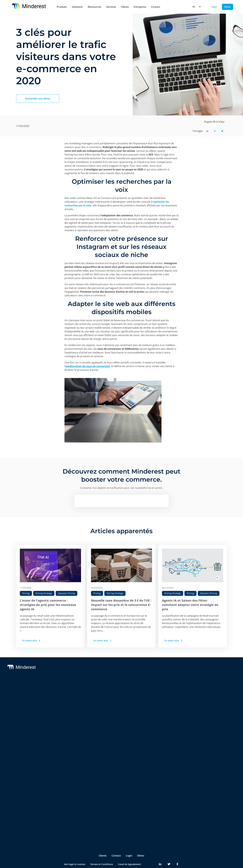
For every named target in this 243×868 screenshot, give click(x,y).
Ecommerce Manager (68, 825)
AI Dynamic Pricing (67, 707)
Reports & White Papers (215, 700)
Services (111, 7)
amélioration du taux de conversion (88, 366)
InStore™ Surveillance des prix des (73, 746)
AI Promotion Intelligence (71, 726)
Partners (163, 694)
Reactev (27, 694)
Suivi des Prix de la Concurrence (74, 695)
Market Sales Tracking (69, 732)
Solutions (77, 7)
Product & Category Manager (72, 819)
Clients (125, 7)
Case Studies (209, 694)
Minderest (28, 687)
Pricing (26, 593)
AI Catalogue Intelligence (70, 720)
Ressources (94, 7)
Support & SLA (120, 687)
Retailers (62, 780)
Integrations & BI (121, 700)
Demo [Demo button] (228, 7)
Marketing (62, 806)
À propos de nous (168, 687)
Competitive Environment (71, 767)
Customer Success (122, 694)
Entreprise (140, 7)
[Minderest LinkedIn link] (160, 852)
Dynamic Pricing (66, 593)
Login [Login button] (214, 7)
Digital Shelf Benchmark (70, 754)
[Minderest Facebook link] (177, 852)
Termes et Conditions (102, 852)
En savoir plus (32, 640)
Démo (141, 844)
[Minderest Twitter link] (169, 852)
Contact (156, 7)
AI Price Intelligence (67, 713)
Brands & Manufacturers (70, 787)
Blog (204, 687)
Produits (62, 7)
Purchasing (63, 813)
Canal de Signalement (129, 852)
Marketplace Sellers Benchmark (74, 738)
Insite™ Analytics (66, 761)
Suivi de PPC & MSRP (68, 701)
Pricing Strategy (44, 593)
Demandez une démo (38, 99)
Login (129, 844)
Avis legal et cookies (75, 852)
